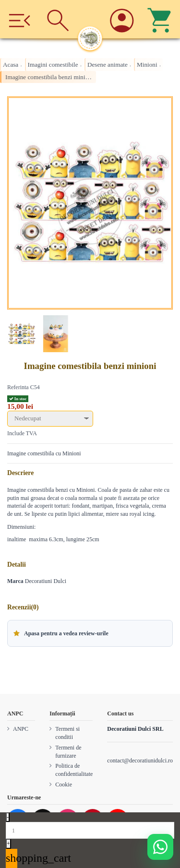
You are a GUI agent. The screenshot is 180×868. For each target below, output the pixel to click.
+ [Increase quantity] (8, 844)
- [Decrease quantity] (8, 817)
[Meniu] (19, 19)
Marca (15, 581)
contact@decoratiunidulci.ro (140, 761)
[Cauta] (58, 19)
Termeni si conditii (67, 733)
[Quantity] (90, 830)
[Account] (122, 19)
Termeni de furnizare (68, 752)
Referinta (18, 387)
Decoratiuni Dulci (46, 581)
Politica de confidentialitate (74, 770)
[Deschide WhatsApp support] (160, 847)
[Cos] (161, 19)
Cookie (64, 785)
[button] (90, 633)
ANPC (21, 729)
